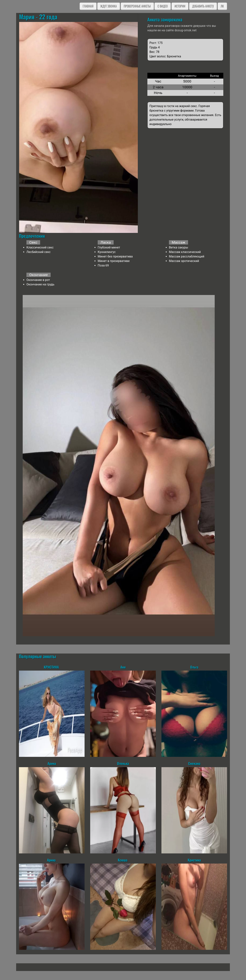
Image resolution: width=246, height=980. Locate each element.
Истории (180, 6)
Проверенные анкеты (137, 6)
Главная (88, 6)
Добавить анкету (203, 6)
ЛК (222, 6)
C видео (163, 6)
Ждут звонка (109, 6)
